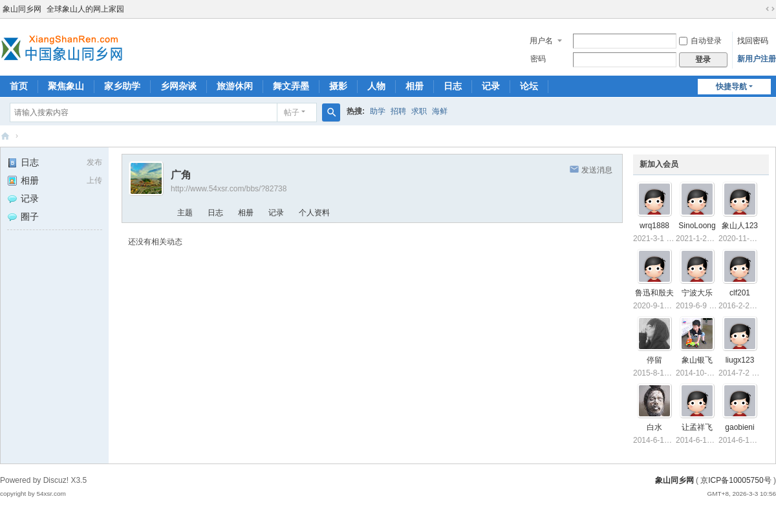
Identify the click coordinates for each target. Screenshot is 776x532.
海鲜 (440, 111)
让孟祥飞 (697, 427)
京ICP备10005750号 (736, 480)
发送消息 (597, 170)
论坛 (529, 86)
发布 (94, 162)
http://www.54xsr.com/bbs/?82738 (229, 189)
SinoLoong (697, 226)
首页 (19, 86)
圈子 (23, 217)
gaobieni (739, 427)
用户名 (541, 41)
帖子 (292, 112)
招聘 (398, 111)
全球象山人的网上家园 (85, 9)
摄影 (338, 86)
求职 (419, 111)
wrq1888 (654, 226)
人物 (376, 86)
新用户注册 (757, 59)
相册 (415, 86)
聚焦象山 (66, 86)
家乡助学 (122, 86)
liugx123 (740, 360)
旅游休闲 (235, 86)
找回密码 (753, 41)
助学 (378, 111)
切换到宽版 (770, 9)
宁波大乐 (697, 293)
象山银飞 (697, 360)
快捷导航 (731, 87)
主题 (185, 213)
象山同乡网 (22, 9)
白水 (654, 427)
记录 (491, 86)
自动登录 (700, 41)
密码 (538, 59)
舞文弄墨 (291, 86)
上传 (94, 180)
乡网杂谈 (178, 86)
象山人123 (740, 226)
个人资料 (314, 213)
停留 (654, 360)
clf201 (740, 293)
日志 (453, 86)
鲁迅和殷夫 (654, 293)
